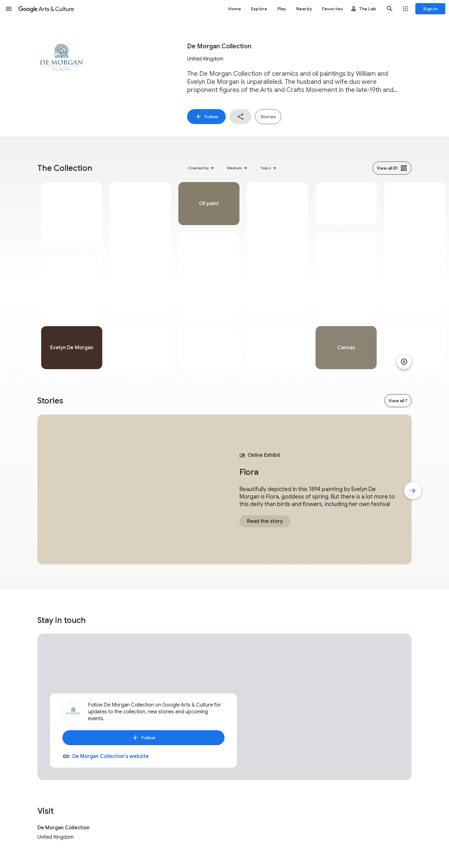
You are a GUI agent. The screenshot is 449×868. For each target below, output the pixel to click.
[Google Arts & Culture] (46, 9)
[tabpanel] (72, 276)
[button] (9, 9)
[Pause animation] (404, 362)
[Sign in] (430, 9)
